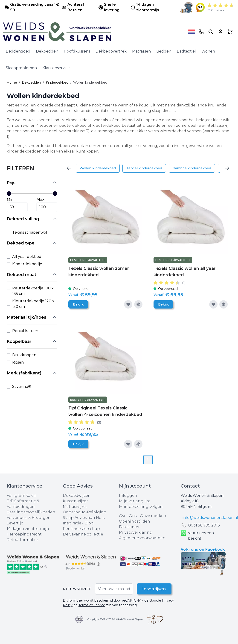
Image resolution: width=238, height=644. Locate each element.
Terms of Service (92, 605)
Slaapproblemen (21, 68)
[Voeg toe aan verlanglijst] (128, 304)
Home (12, 82)
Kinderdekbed (57, 82)
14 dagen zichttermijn (28, 529)
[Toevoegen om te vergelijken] (138, 304)
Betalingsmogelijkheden (31, 512)
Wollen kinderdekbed (98, 168)
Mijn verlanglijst (135, 501)
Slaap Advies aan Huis (84, 518)
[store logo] (94, 32)
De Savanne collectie (83, 534)
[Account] (221, 32)
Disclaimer (130, 527)
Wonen (208, 51)
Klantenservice (56, 68)
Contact (190, 486)
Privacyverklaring (136, 532)
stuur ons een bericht (197, 536)
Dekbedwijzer (76, 495)
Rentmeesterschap (81, 529)
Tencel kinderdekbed (144, 168)
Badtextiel (186, 51)
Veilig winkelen (22, 495)
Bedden (164, 51)
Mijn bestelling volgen (141, 507)
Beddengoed (18, 51)
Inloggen (128, 495)
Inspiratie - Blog (78, 523)
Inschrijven (154, 589)
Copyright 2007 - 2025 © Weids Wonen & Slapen (115, 619)
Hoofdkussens (77, 51)
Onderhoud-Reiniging (85, 512)
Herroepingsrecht (24, 534)
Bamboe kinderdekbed (192, 168)
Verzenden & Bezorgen (29, 518)
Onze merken (153, 516)
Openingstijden (135, 521)
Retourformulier (22, 540)
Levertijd (15, 523)
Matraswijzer (75, 507)
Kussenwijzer (75, 501)
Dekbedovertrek (111, 51)
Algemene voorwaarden (142, 538)
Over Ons (128, 516)
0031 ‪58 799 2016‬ (204, 525)
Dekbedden (47, 51)
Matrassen (141, 51)
